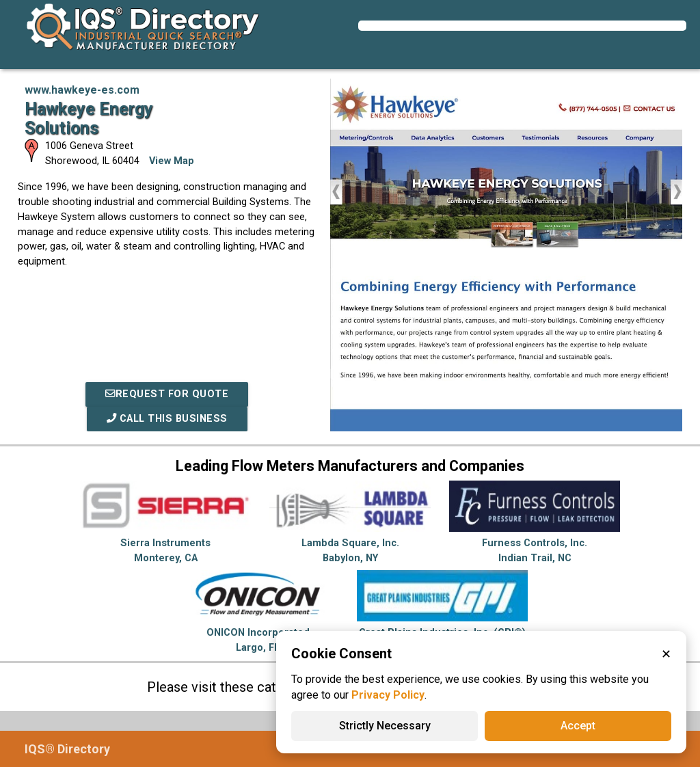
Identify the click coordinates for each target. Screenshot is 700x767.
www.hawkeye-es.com (82, 90)
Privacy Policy (388, 695)
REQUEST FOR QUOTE (167, 394)
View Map (172, 161)
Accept (578, 726)
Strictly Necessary (385, 726)
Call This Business (167, 419)
